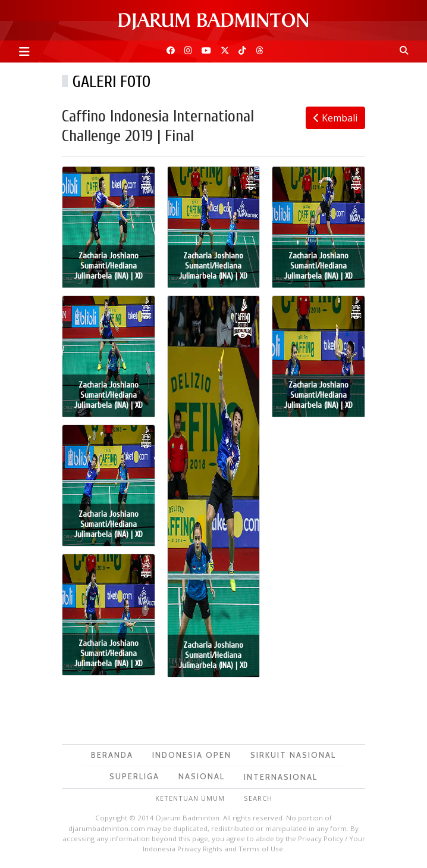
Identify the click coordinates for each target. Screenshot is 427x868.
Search (258, 798)
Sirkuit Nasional (293, 755)
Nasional (202, 776)
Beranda (112, 755)
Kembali (335, 118)
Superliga (134, 776)
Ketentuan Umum (190, 798)
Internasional (281, 777)
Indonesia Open (192, 755)
